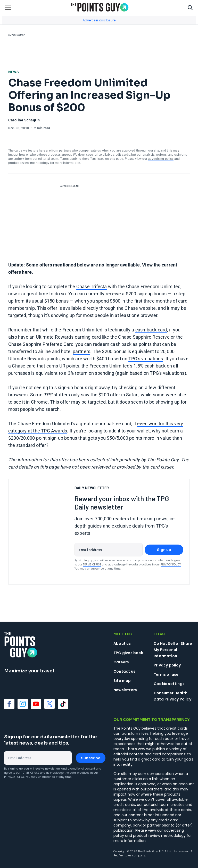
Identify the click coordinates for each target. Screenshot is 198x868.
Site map (122, 681)
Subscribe (91, 758)
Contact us (124, 671)
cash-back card (151, 330)
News (14, 72)
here (27, 272)
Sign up (164, 550)
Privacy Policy (171, 565)
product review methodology (29, 163)
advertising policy (161, 159)
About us (122, 644)
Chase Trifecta (92, 286)
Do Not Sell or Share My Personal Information (173, 650)
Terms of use (166, 674)
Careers (121, 662)
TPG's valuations (146, 359)
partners (82, 351)
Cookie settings (169, 684)
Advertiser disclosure (99, 20)
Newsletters (125, 690)
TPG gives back (128, 653)
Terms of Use (92, 565)
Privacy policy (167, 665)
